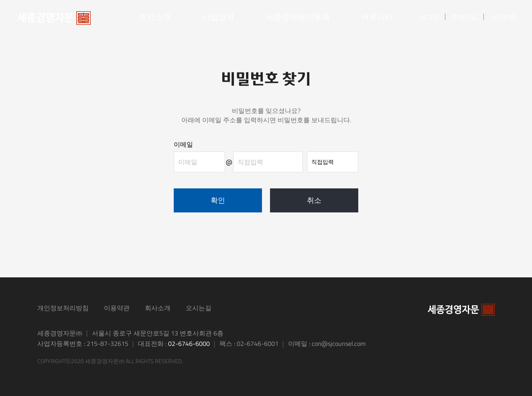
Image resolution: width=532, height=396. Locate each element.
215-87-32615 (108, 343)
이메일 (183, 144)
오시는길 (199, 308)
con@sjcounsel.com (339, 343)
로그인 (429, 17)
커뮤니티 (377, 17)
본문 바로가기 (0, 0)
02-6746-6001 (258, 343)
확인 (218, 200)
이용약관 (117, 308)
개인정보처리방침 (63, 308)
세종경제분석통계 (298, 17)
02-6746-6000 (189, 343)
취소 (314, 200)
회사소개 (155, 17)
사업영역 (218, 17)
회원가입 (465, 17)
